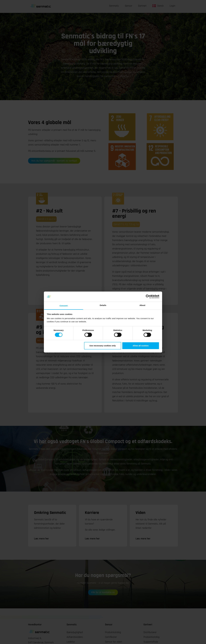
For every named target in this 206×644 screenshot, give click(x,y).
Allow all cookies (141, 346)
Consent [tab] (64, 306)
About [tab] (142, 305)
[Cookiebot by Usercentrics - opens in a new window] (148, 297)
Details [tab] (103, 305)
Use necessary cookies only (103, 346)
